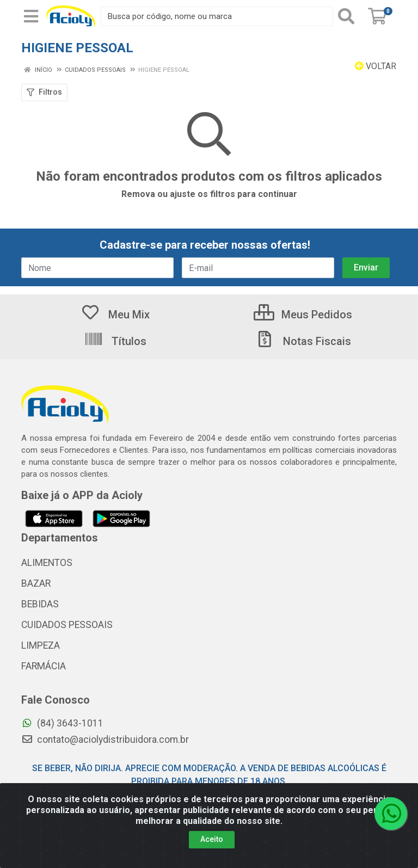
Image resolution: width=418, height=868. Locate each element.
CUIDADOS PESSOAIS (67, 625)
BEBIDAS (40, 604)
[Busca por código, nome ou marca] (217, 16)
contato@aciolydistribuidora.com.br (105, 740)
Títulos (115, 341)
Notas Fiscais (303, 341)
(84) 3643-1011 (62, 723)
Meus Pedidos (303, 315)
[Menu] (31, 16)
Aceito (212, 839)
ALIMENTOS (47, 563)
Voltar (376, 66)
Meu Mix (115, 315)
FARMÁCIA (44, 666)
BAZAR (36, 583)
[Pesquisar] (348, 16)
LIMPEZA (41, 645)
